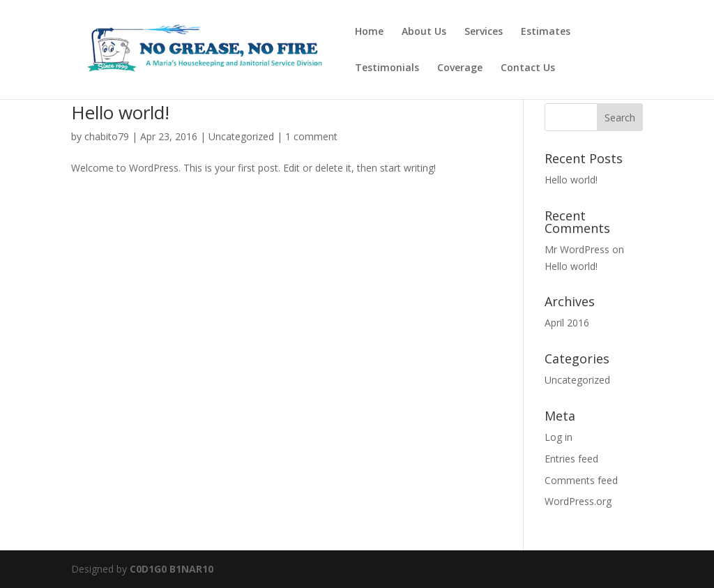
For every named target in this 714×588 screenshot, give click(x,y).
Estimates (546, 32)
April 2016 (567, 323)
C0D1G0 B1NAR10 (172, 569)
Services (484, 32)
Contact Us (528, 68)
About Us (424, 32)
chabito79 (107, 136)
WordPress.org (578, 501)
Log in (559, 437)
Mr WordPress (577, 249)
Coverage (460, 68)
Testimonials (387, 68)
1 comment (311, 136)
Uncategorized (241, 136)
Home (369, 32)
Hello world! (120, 112)
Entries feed (571, 459)
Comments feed (581, 480)
